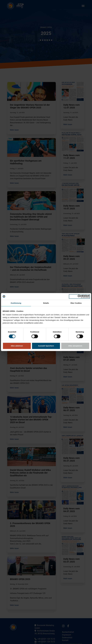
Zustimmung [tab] (16, 303)
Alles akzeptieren (75, 346)
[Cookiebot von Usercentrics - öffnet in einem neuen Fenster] (79, 296)
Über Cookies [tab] (76, 303)
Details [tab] (46, 303)
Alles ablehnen (17, 346)
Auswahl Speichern (46, 346)
